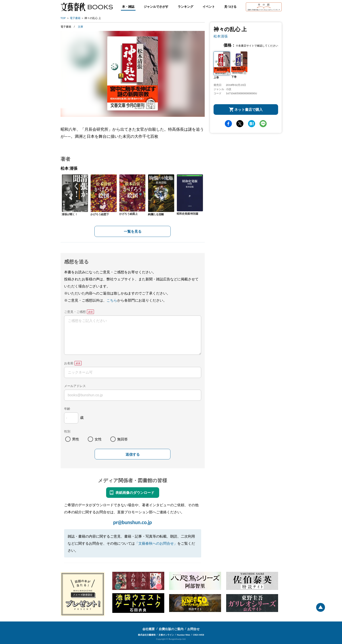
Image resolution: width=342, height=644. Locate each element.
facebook (228, 124)
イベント (209, 7)
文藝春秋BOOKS (87, 7)
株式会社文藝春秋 (147, 635)
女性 (98, 439)
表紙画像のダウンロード (135, 492)
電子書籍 (75, 18)
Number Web (183, 635)
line (263, 124)
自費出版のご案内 (171, 629)
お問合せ (193, 629)
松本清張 (221, 36)
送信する (133, 454)
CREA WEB (199, 635)
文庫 (80, 27)
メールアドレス (75, 386)
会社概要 (149, 629)
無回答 (122, 439)
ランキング (185, 7)
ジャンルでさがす (156, 7)
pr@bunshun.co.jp (133, 522)
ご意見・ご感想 (75, 312)
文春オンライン (166, 635)
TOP (63, 18)
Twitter (240, 124)
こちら (112, 300)
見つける (230, 7)
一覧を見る (133, 231)
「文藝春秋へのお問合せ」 (156, 543)
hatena (252, 124)
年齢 (67, 409)
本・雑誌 (128, 7)
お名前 (69, 363)
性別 (67, 431)
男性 (76, 439)
